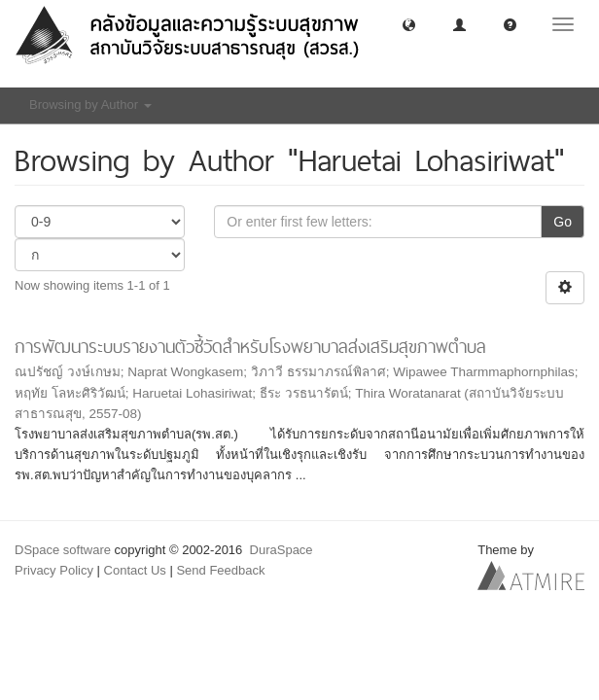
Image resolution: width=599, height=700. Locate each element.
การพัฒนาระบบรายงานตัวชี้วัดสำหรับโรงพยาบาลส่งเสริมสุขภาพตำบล (250, 347)
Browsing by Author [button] (90, 105)
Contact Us (135, 570)
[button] (409, 24)
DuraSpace (282, 550)
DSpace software (63, 550)
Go (563, 222)
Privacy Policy (54, 570)
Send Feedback (220, 570)
